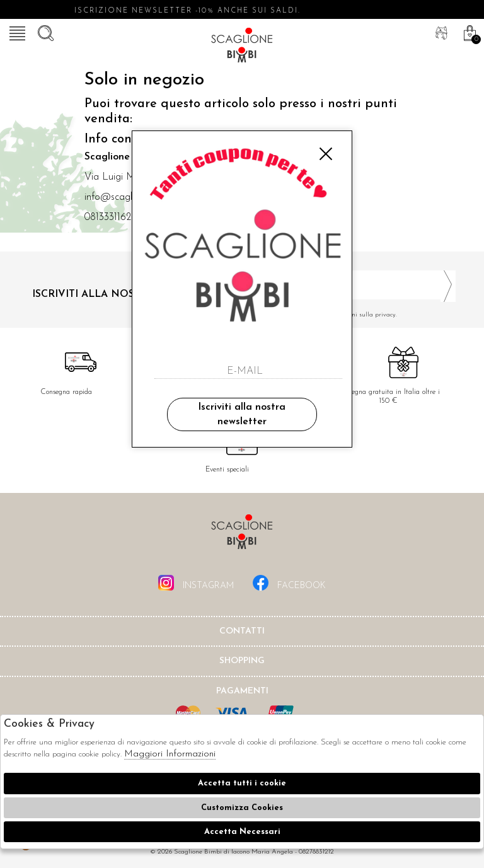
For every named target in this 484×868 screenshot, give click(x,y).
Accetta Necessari (242, 832)
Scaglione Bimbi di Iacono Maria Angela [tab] (242, 535)
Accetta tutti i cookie (242, 783)
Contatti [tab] (242, 631)
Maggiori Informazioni (170, 754)
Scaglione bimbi (242, 47)
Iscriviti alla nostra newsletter (242, 414)
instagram (196, 583)
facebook (289, 583)
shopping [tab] (242, 661)
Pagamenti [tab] (242, 691)
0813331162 (108, 217)
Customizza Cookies (242, 808)
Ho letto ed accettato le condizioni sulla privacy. (354, 315)
